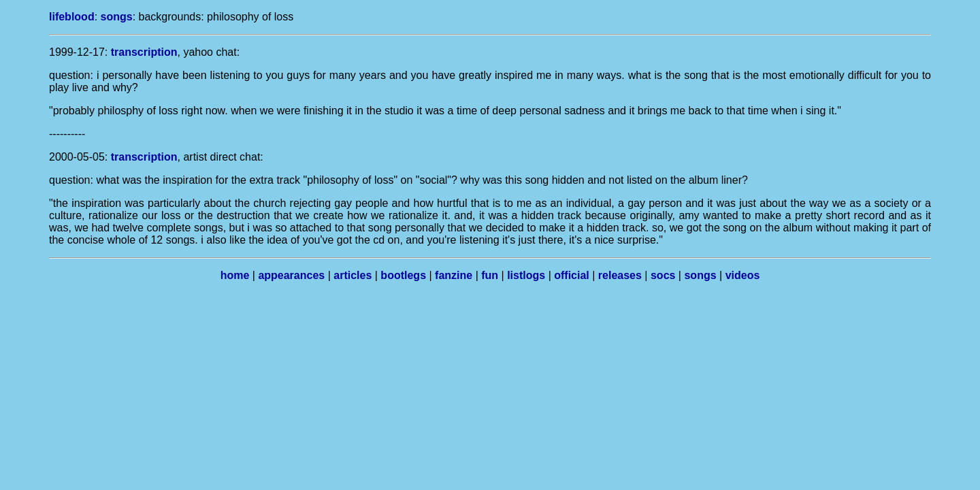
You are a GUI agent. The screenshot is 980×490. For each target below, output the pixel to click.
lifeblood (72, 17)
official (572, 275)
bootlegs (403, 275)
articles (353, 275)
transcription (144, 52)
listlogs (526, 275)
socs (663, 275)
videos (743, 275)
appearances (291, 275)
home (235, 275)
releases (620, 275)
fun (490, 275)
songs (117, 17)
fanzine (454, 275)
